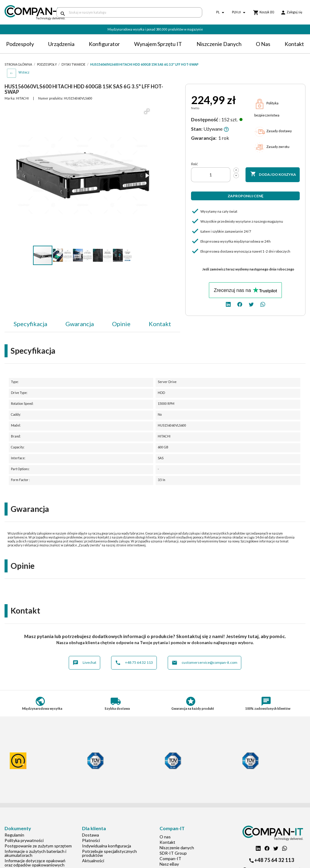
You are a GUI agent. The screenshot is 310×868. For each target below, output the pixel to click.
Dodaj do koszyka (273, 174)
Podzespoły (20, 44)
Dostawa (91, 835)
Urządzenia (61, 44)
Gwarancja (80, 324)
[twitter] (251, 304)
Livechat (84, 663)
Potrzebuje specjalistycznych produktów (109, 853)
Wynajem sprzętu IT (158, 44)
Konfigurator (104, 44)
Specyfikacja (30, 324)
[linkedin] (228, 304)
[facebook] (240, 304)
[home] (26, 13)
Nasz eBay (169, 864)
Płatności (91, 840)
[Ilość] (211, 175)
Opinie (121, 324)
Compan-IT (170, 858)
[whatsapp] (263, 304)
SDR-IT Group (173, 853)
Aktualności (93, 861)
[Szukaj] (129, 12)
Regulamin (14, 835)
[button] (147, 111)
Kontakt (294, 44)
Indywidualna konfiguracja (107, 846)
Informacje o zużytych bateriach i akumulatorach (35, 853)
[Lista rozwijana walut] (239, 13)
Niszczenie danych (219, 44)
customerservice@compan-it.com (204, 663)
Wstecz (24, 72)
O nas (263, 44)
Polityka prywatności (24, 840)
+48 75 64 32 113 (134, 663)
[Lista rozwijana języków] (221, 13)
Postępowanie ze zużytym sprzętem (38, 846)
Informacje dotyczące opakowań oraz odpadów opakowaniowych (35, 863)
